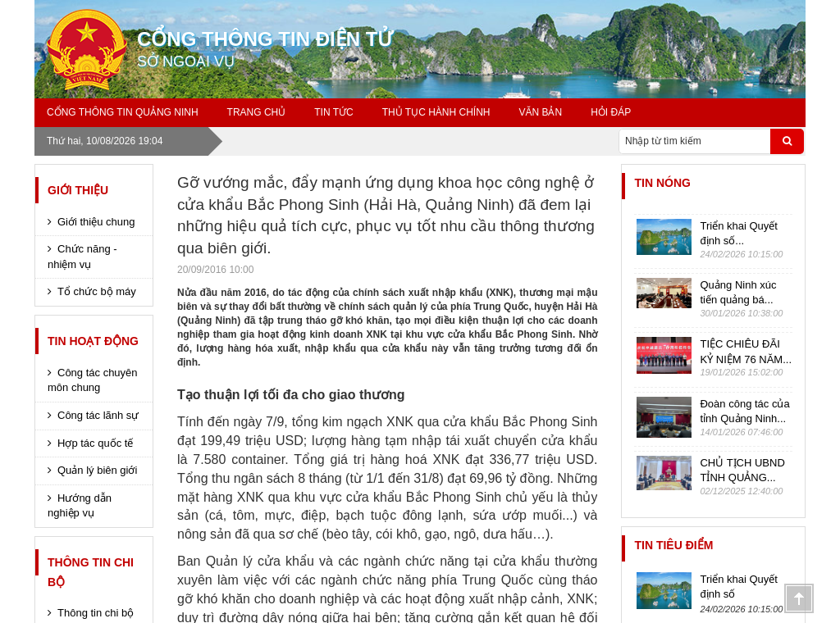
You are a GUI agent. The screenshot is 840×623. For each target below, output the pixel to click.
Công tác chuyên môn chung (93, 380)
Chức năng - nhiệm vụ (82, 257)
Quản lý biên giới (97, 470)
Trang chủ (257, 112)
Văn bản (540, 112)
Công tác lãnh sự (98, 415)
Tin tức (333, 112)
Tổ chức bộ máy (97, 291)
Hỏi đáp (611, 112)
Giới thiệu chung (96, 222)
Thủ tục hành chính (436, 112)
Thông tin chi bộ (91, 572)
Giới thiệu (78, 190)
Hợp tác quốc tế (95, 443)
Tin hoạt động (93, 341)
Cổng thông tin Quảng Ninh (123, 112)
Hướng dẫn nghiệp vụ (80, 506)
